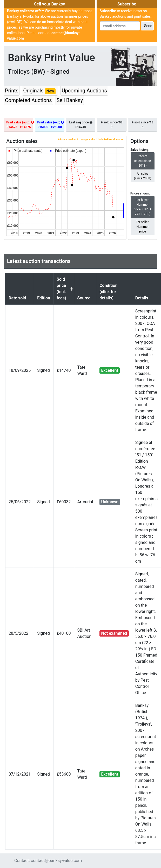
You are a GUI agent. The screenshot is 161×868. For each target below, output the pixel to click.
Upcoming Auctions (84, 91)
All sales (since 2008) (143, 176)
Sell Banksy (70, 100)
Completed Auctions (28, 100)
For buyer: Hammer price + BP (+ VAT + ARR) (143, 207)
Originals (40, 91)
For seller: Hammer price (143, 227)
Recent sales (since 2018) (143, 161)
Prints (12, 91)
